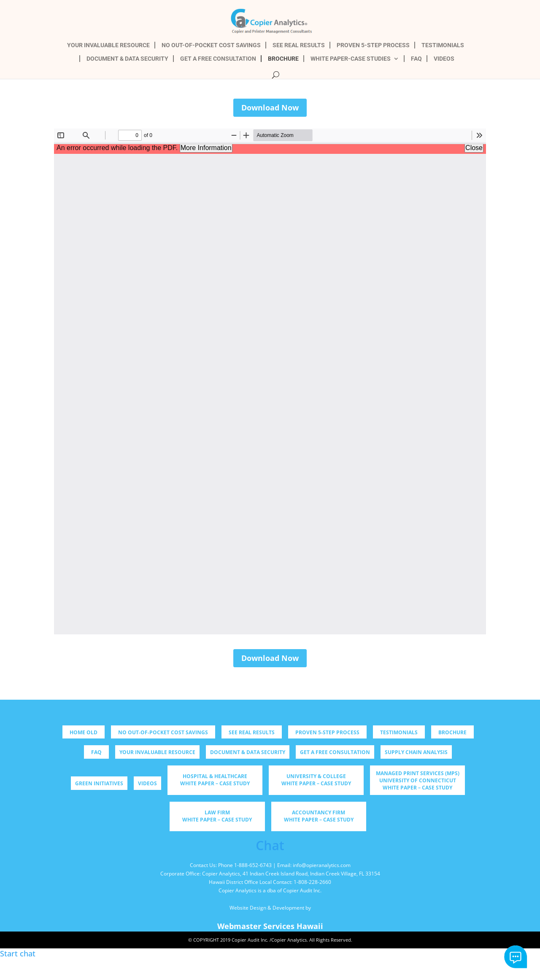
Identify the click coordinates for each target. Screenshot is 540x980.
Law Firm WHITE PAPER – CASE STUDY (217, 816)
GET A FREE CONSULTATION (218, 59)
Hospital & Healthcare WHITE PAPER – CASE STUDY (215, 780)
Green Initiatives (99, 783)
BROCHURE (283, 59)
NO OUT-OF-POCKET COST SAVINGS (211, 45)
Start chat (516, 957)
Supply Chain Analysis (416, 752)
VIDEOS (444, 59)
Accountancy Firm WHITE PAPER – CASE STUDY (319, 816)
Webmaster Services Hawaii (270, 926)
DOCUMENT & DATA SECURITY (127, 59)
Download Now (270, 107)
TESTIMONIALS (443, 45)
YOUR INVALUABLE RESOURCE (108, 45)
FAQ (416, 59)
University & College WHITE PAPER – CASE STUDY (316, 780)
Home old (84, 732)
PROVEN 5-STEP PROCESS (373, 45)
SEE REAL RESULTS (299, 45)
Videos (147, 783)
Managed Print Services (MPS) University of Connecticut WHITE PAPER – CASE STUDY (418, 780)
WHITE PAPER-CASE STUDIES (351, 59)
